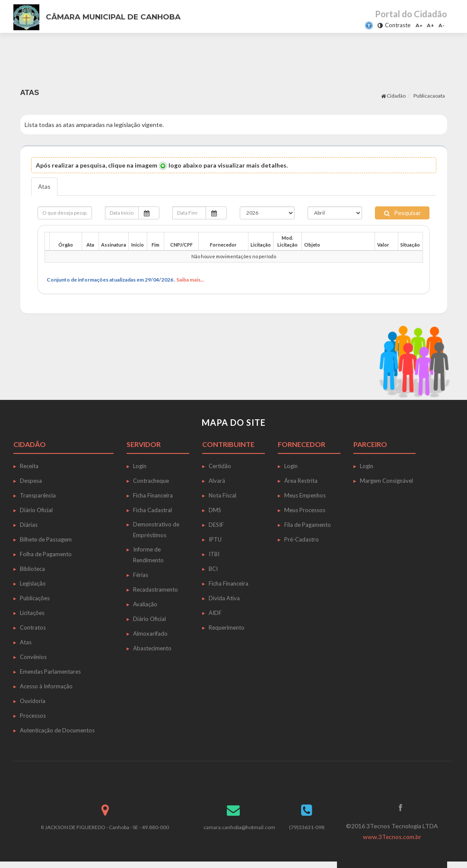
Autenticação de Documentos (57, 730)
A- (442, 25)
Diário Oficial (36, 510)
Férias (141, 575)
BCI (213, 569)
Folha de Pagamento (46, 554)
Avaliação (145, 604)
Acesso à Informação (46, 686)
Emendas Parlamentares (50, 672)
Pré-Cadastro (302, 539)
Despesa (31, 481)
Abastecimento (152, 648)
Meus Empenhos (305, 495)
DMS (215, 510)
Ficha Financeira (153, 495)
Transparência (38, 495)
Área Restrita (301, 481)
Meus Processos (305, 510)
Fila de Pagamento (308, 525)
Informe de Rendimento (148, 555)
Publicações (35, 598)
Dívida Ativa (224, 598)
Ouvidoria (33, 701)
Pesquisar (402, 213)
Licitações (32, 613)
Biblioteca (32, 569)
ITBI (214, 554)
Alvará (217, 481)
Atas (44, 186)
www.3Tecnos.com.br (392, 837)
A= (419, 25)
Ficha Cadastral (152, 510)
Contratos (33, 627)
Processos (33, 716)
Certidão (220, 466)
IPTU (215, 539)
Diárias (29, 525)
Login (140, 466)
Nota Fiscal (222, 495)
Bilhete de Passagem (46, 539)
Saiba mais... (190, 280)
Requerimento (227, 627)
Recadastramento (156, 589)
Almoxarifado (150, 634)
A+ (430, 25)
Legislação (33, 583)
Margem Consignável (386, 481)
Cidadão (393, 96)
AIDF (215, 613)
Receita (29, 466)
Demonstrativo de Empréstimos (156, 530)
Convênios (33, 657)
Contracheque (151, 481)
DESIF (216, 525)
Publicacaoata (429, 96)
